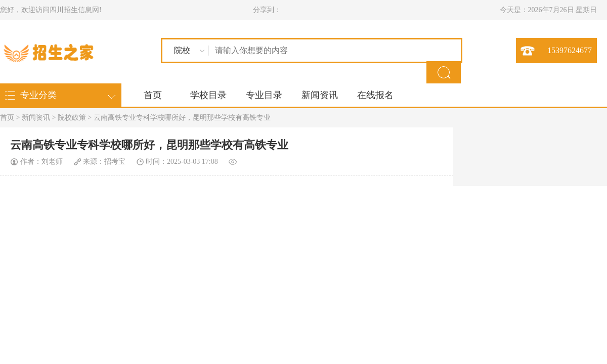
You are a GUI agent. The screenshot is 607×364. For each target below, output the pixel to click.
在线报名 (375, 95)
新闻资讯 (320, 95)
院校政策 (72, 118)
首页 (153, 95)
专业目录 (264, 95)
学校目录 (208, 95)
